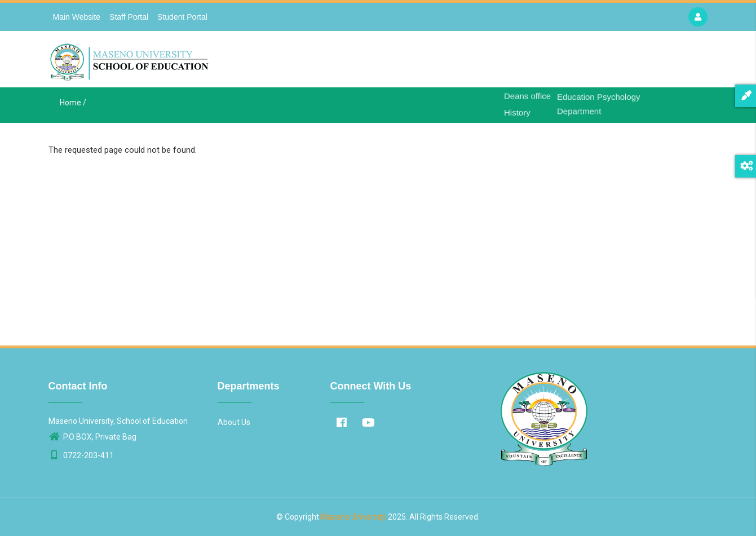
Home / (73, 103)
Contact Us (635, 62)
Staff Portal (129, 17)
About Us (520, 62)
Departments (576, 62)
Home (478, 62)
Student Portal (182, 17)
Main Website (77, 17)
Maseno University (353, 517)
